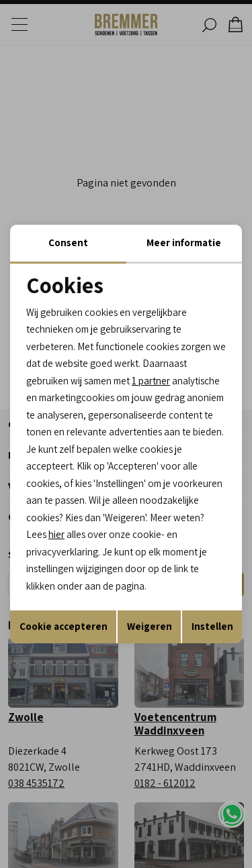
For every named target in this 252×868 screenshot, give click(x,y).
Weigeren (150, 626)
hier (56, 534)
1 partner (151, 381)
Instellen (212, 626)
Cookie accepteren (64, 626)
